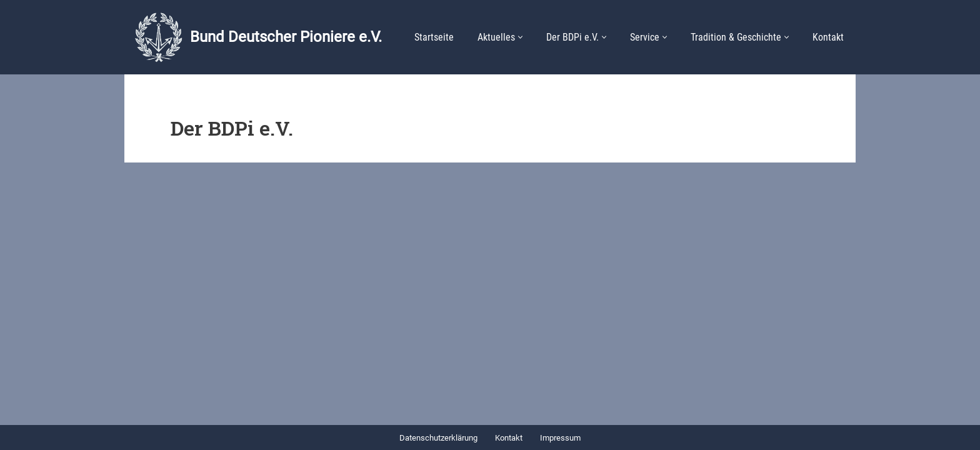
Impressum (560, 438)
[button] (520, 37)
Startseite (434, 37)
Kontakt (828, 37)
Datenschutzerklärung (438, 438)
